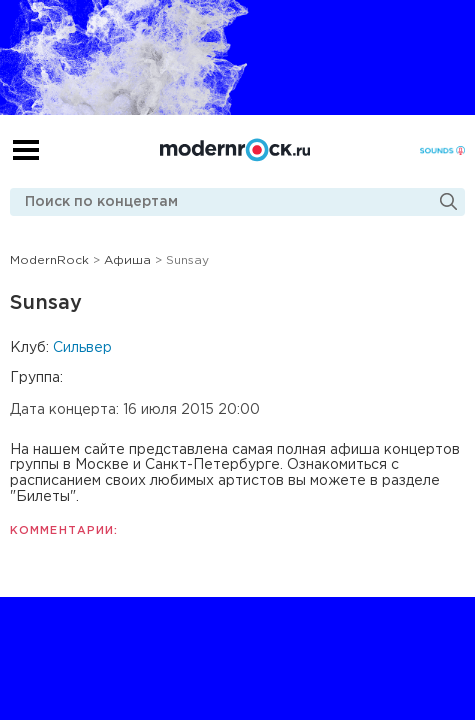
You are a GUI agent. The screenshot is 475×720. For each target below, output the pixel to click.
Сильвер (82, 348)
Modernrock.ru (235, 150)
